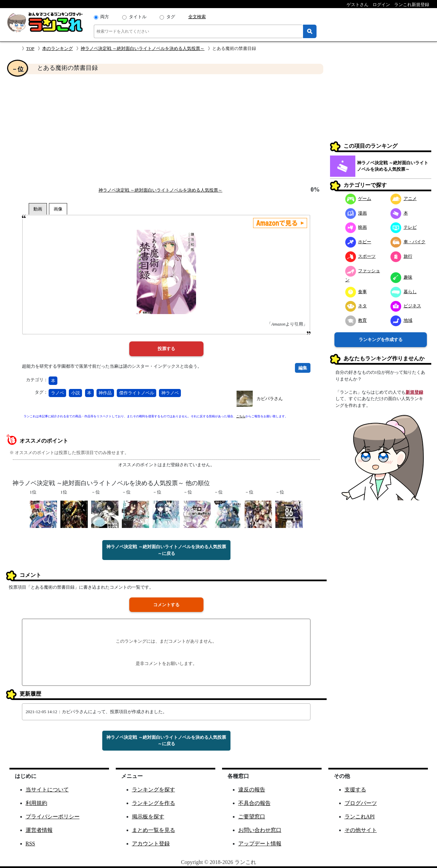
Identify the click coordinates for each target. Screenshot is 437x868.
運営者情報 (39, 830)
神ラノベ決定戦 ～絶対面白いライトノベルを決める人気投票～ (143, 48)
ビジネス (406, 306)
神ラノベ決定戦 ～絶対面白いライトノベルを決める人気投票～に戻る (166, 550)
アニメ (404, 199)
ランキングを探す (154, 790)
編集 (303, 368)
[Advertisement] (166, 130)
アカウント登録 (151, 844)
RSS (30, 844)
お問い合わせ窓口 (260, 830)
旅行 (401, 256)
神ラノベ (170, 393)
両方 (105, 17)
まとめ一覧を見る (154, 830)
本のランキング (58, 48)
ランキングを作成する (381, 340)
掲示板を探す (148, 817)
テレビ (404, 227)
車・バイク (408, 242)
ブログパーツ (361, 803)
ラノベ (58, 393)
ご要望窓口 (252, 817)
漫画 (356, 213)
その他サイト (361, 830)
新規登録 (414, 392)
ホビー (358, 242)
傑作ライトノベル (137, 393)
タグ (171, 17)
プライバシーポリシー (53, 817)
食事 (356, 292)
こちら (241, 416)
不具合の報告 (254, 803)
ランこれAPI (360, 817)
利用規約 (36, 803)
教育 (356, 320)
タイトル (138, 17)
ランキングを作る (154, 803)
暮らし (404, 292)
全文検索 (197, 17)
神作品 (105, 393)
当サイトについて (47, 790)
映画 (356, 227)
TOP (30, 48)
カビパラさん (270, 399)
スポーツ (361, 256)
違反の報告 (252, 790)
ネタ (356, 306)
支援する (355, 790)
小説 (76, 393)
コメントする (166, 605)
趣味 (401, 277)
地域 (401, 320)
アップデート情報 (260, 844)
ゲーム (358, 199)
